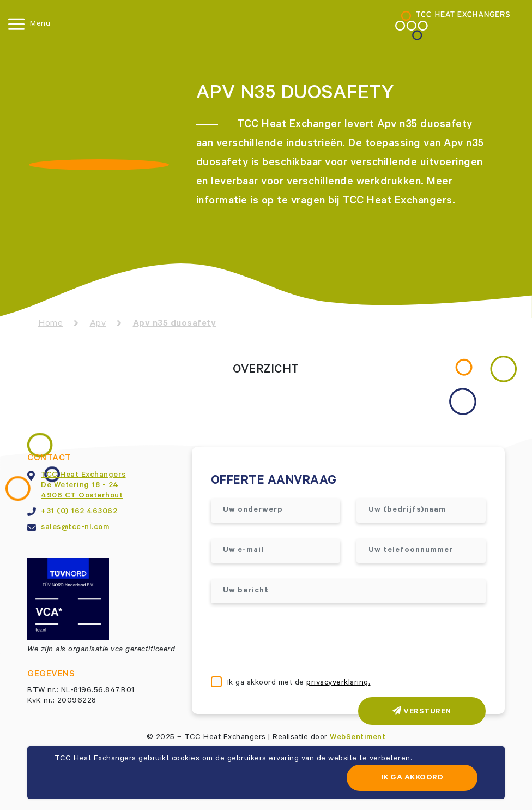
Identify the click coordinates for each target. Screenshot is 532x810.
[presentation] (294, 641)
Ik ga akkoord (412, 778)
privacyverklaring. (338, 683)
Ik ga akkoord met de (299, 683)
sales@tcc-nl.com (75, 528)
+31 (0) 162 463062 (79, 512)
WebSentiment (358, 738)
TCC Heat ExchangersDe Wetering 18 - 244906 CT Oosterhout (83, 486)
